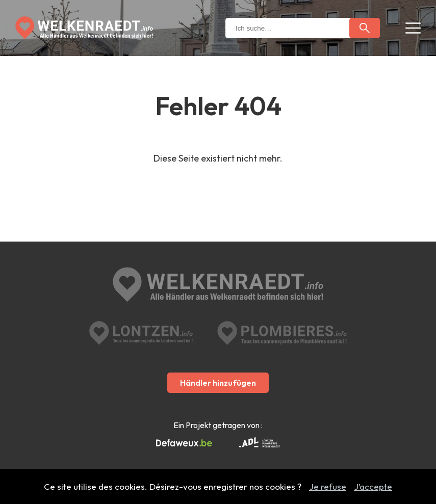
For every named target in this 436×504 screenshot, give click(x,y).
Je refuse (328, 486)
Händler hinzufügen (218, 383)
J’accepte (373, 486)
